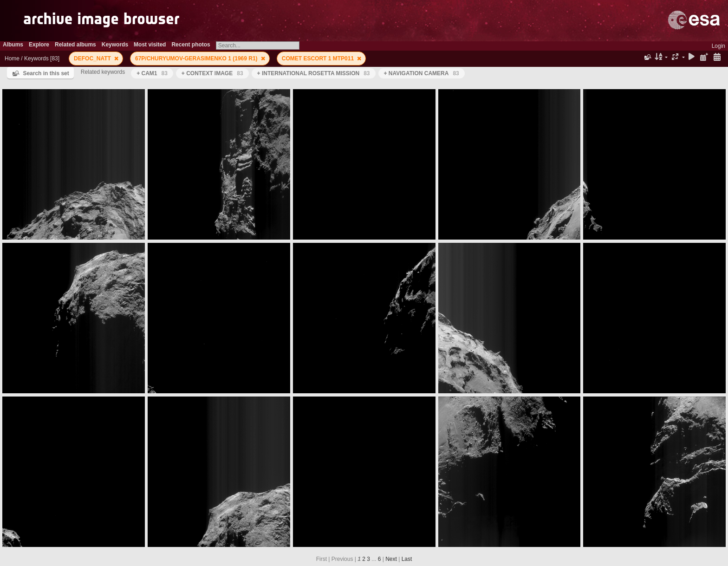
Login (718, 46)
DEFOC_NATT (93, 59)
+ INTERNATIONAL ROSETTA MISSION (314, 73)
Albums (13, 45)
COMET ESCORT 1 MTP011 (319, 59)
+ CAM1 (152, 73)
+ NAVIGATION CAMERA (422, 73)
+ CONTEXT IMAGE (212, 73)
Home (12, 59)
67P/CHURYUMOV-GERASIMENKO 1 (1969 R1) (197, 59)
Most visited (150, 45)
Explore (39, 45)
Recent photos (191, 45)
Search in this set (46, 73)
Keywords (115, 45)
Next (391, 559)
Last (407, 559)
